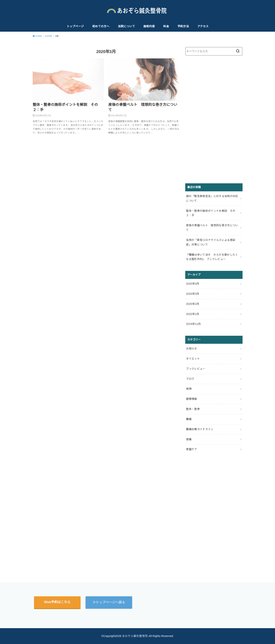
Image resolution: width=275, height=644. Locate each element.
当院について (126, 26)
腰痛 (189, 419)
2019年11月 (193, 324)
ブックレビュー (196, 369)
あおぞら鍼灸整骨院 (135, 636)
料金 (166, 26)
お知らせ (191, 349)
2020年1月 (193, 314)
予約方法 (183, 26)
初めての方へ (101, 26)
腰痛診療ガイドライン (200, 429)
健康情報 (191, 399)
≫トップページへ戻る (109, 602)
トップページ (75, 26)
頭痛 (189, 439)
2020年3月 (193, 294)
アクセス (203, 26)
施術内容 (149, 26)
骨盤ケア (191, 449)
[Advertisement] (214, 119)
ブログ (190, 379)
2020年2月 (193, 304)
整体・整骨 (193, 409)
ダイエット (193, 359)
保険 (189, 389)
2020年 (49, 36)
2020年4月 (193, 284)
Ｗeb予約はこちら (57, 602)
